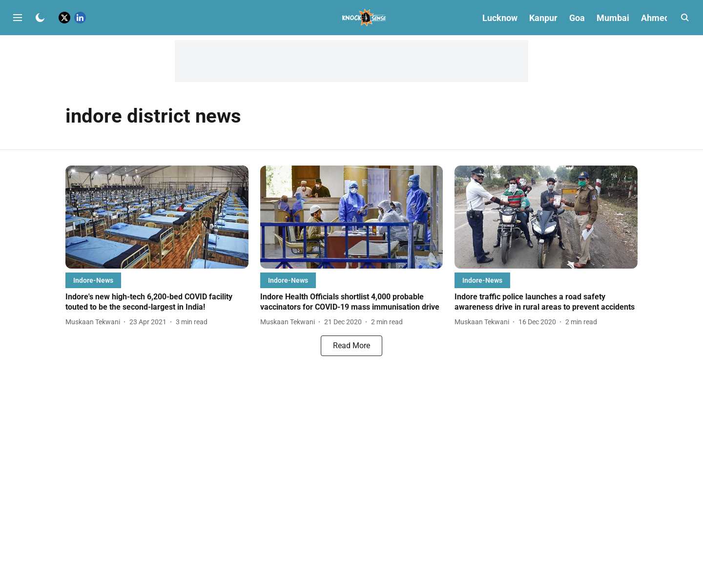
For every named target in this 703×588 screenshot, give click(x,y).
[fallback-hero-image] (157, 217)
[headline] (157, 302)
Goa (577, 18)
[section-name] (93, 280)
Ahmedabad (665, 18)
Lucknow (500, 18)
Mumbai (613, 18)
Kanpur (543, 18)
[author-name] (95, 322)
